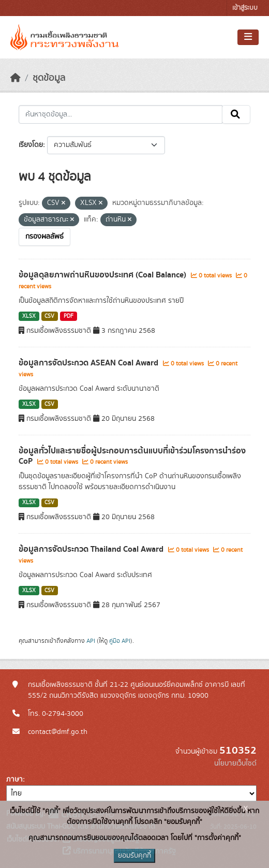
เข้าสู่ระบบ (245, 8)
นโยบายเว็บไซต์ (235, 763)
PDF (69, 316)
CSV (49, 316)
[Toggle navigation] (248, 37)
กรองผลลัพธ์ (44, 237)
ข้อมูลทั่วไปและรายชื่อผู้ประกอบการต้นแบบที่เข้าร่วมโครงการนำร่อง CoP (132, 456)
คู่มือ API (120, 641)
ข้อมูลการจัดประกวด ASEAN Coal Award (89, 363)
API (91, 641)
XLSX (29, 316)
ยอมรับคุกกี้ (134, 856)
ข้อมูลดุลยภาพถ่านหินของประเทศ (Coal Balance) (103, 275)
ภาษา (14, 779)
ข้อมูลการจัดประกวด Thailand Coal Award (92, 549)
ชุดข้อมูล (49, 78)
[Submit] (236, 114)
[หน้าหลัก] (16, 78)
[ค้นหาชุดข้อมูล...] (121, 114)
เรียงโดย (31, 145)
